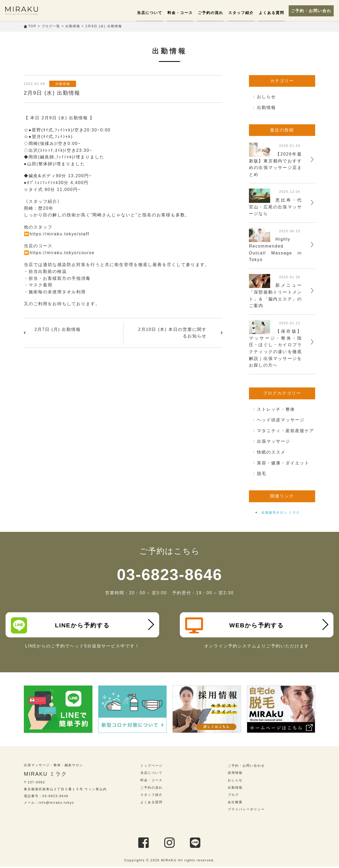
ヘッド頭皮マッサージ (281, 420)
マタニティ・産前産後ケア (286, 431)
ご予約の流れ (211, 13)
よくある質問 (269, 13)
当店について (152, 13)
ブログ (233, 796)
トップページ (151, 767)
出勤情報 (63, 84)
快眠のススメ (271, 452)
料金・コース (181, 13)
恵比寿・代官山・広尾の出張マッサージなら (275, 207)
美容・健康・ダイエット (283, 463)
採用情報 (235, 774)
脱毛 (262, 474)
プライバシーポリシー (246, 811)
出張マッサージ (274, 441)
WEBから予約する (236, 625)
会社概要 (235, 804)
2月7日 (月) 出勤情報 (58, 329)
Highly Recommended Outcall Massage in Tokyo (275, 249)
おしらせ (266, 97)
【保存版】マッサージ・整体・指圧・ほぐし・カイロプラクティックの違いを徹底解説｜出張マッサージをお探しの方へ (275, 348)
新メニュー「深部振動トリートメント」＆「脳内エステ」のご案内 (275, 295)
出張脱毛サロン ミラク (281, 513)
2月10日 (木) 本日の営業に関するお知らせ (172, 333)
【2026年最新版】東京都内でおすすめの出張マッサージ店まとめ (275, 164)
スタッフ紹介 (240, 13)
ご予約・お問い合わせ (310, 11)
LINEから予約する (61, 625)
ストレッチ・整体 (276, 409)
